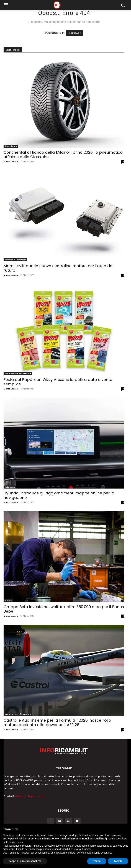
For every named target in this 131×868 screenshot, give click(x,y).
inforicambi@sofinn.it (29, 796)
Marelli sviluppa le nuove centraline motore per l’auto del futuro (58, 268)
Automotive (10, 487)
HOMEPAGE (75, 33)
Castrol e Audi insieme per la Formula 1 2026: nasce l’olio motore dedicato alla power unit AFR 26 (57, 723)
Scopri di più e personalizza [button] (25, 861)
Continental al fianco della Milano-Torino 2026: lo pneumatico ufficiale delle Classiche (63, 155)
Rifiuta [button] (97, 861)
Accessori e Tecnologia (15, 260)
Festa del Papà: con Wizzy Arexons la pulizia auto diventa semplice (58, 382)
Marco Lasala (11, 161)
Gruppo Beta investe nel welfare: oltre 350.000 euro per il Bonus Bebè (64, 609)
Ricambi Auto (11, 146)
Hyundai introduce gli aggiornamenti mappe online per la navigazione (59, 495)
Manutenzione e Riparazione (18, 373)
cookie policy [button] (16, 842)
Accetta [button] (118, 861)
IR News (8, 601)
